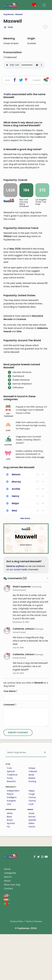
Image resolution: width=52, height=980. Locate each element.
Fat (8, 899)
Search (8, 949)
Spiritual (11, 844)
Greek (31, 886)
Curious (32, 870)
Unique (32, 841)
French (32, 899)
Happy (32, 863)
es (7, 972)
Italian (31, 896)
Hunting (32, 854)
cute (8, 528)
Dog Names (9, 14)
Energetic (12, 873)
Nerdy (31, 847)
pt (7, 976)
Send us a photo (15, 639)
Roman (32, 889)
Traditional (12, 847)
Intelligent (12, 870)
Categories (10, 945)
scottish (8, 513)
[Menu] (44, 5)
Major (15, 576)
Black (9, 889)
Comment (10, 777)
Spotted (11, 896)
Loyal (31, 877)
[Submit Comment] (18, 805)
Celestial (33, 844)
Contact (8, 961)
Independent (13, 863)
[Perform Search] (45, 825)
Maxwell (19, 14)
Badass (32, 851)
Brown (10, 892)
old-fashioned (8, 483)
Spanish (32, 892)
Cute (9, 841)
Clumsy (32, 873)
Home (7, 942)
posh (8, 499)
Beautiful (11, 854)
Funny (10, 851)
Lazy (9, 877)
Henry (16, 569)
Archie (16, 561)
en (7, 968)
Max (14, 583)
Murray (16, 554)
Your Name (10, 764)
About (7, 953)
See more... (26, 591)
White (10, 886)
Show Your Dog (12, 957)
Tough (32, 867)
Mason (16, 547)
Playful (10, 867)
